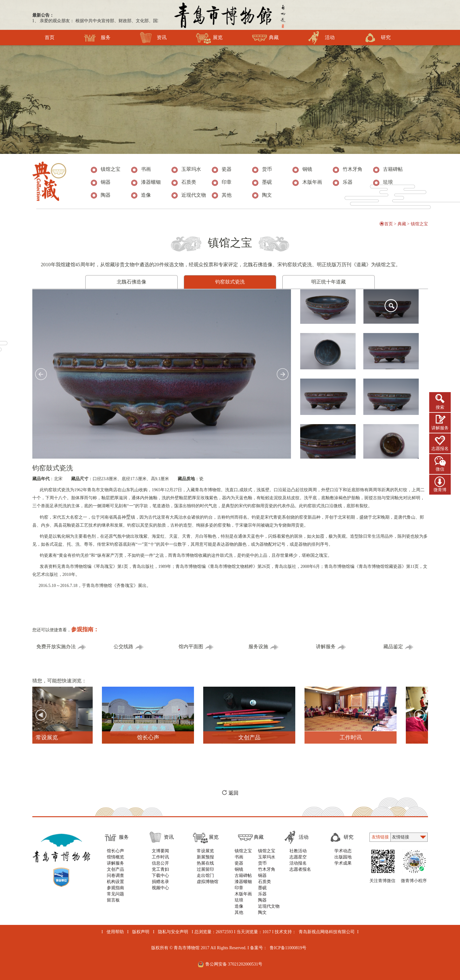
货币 (262, 863)
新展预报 (205, 857)
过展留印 (205, 869)
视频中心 (160, 888)
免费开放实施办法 (61, 647)
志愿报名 (440, 449)
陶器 (262, 900)
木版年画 (243, 894)
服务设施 (264, 647)
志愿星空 (298, 857)
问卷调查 (115, 876)
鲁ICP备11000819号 (288, 948)
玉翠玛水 (267, 857)
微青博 (440, 490)
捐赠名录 (160, 882)
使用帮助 (115, 932)
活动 (321, 38)
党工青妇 (160, 869)
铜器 (262, 876)
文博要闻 (160, 851)
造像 (239, 906)
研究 (377, 38)
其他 (239, 912)
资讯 (153, 38)
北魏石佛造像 (131, 282)
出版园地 (343, 857)
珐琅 (239, 900)
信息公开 (160, 863)
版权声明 (141, 932)
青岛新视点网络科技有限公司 (327, 932)
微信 (440, 469)
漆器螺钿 (243, 882)
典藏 (265, 38)
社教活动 (298, 851)
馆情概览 (115, 857)
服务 (97, 38)
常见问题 (115, 894)
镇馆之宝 (419, 224)
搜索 (440, 407)
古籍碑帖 (243, 876)
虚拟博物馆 (208, 882)
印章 (239, 888)
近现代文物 (269, 906)
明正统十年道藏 (329, 282)
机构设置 (115, 882)
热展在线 (205, 863)
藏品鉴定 (399, 647)
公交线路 (129, 647)
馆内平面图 (196, 647)
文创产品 (115, 869)
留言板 (113, 900)
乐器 (262, 894)
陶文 (262, 912)
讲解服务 (440, 428)
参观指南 (115, 888)
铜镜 (239, 869)
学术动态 (343, 851)
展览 (209, 38)
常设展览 (205, 851)
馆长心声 (115, 851)
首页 (50, 38)
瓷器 (239, 863)
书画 (239, 857)
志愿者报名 (300, 869)
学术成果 (343, 863)
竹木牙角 (267, 869)
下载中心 (160, 876)
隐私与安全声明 (173, 932)
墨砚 (262, 888)
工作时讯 (160, 857)
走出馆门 (205, 876)
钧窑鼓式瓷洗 (230, 282)
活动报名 (298, 863)
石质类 (264, 882)
